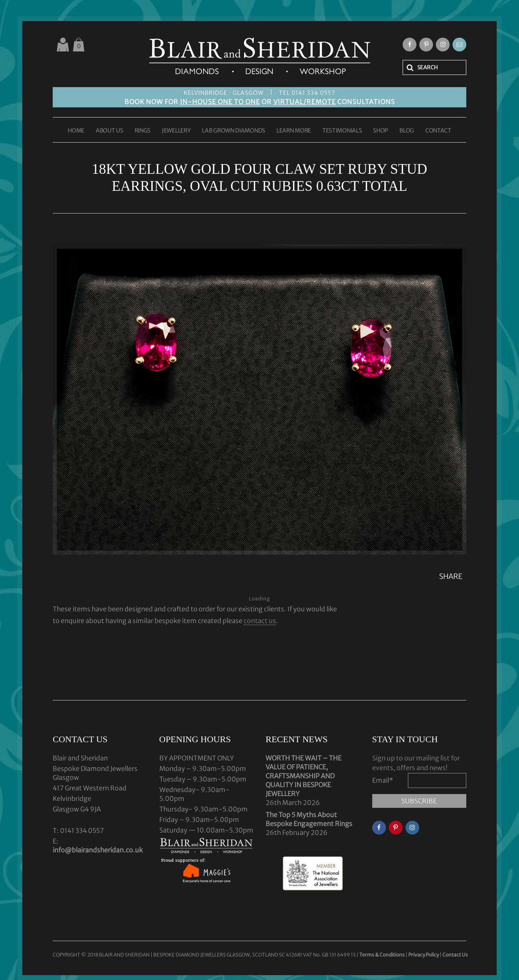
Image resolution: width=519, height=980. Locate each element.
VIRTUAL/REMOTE (305, 102)
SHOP (381, 131)
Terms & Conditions (382, 955)
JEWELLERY (176, 131)
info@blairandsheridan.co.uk (98, 850)
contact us (260, 621)
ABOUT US (109, 131)
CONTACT (438, 131)
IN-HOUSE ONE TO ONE (220, 102)
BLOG (407, 131)
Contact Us (455, 955)
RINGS (143, 131)
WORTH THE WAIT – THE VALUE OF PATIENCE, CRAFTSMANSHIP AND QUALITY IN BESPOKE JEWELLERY (303, 776)
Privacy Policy (424, 955)
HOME (76, 131)
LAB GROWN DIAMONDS (234, 131)
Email (383, 780)
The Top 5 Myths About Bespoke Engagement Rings (309, 819)
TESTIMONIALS (342, 131)
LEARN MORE (294, 131)
